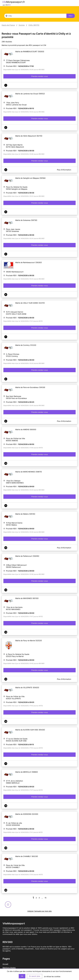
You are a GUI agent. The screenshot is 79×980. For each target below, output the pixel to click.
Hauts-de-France (8, 25)
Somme (22, 25)
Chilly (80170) (34, 25)
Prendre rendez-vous (40, 76)
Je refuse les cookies (52, 976)
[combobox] (35, 16)
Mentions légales (9, 968)
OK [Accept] (22, 976)
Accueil (5, 964)
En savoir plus (35, 976)
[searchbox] (35, 16)
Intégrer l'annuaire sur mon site (39, 911)
